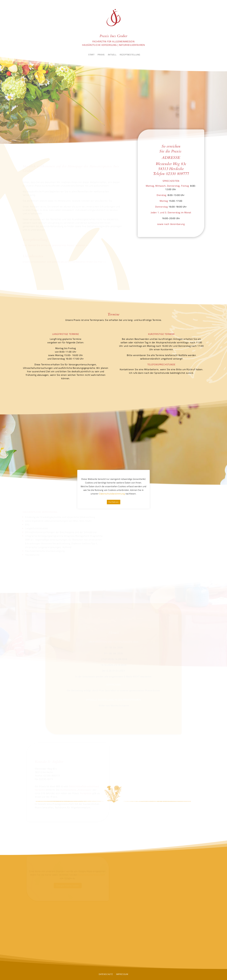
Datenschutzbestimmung (112, 494)
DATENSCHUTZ (106, 974)
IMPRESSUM (122, 974)
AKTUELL (112, 55)
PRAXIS (101, 55)
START (91, 55)
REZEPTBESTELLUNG (130, 55)
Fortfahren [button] (114, 502)
